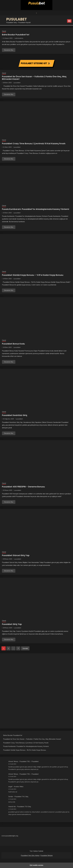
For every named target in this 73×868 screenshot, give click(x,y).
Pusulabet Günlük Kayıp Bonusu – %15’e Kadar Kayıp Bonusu (33, 275)
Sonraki (25, 648)
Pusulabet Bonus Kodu (13, 344)
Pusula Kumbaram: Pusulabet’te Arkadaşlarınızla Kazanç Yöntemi (36, 209)
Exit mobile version (36, 865)
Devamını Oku (9, 50)
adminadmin (19, 38)
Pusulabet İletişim (47, 855)
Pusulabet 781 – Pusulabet (29, 761)
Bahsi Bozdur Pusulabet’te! (16, 35)
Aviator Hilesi (19, 786)
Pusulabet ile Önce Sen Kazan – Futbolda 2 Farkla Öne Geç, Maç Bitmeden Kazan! (34, 78)
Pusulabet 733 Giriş (24, 806)
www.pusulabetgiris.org (10, 836)
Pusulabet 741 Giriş (21, 796)
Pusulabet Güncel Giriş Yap (16, 555)
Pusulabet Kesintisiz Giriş (15, 415)
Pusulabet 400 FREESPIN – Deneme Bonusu (23, 487)
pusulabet (17, 83)
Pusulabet (17, 19)
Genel (4, 31)
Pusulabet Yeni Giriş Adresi (30, 855)
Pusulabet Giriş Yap (12, 624)
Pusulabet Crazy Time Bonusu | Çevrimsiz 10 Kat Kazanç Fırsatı (34, 144)
